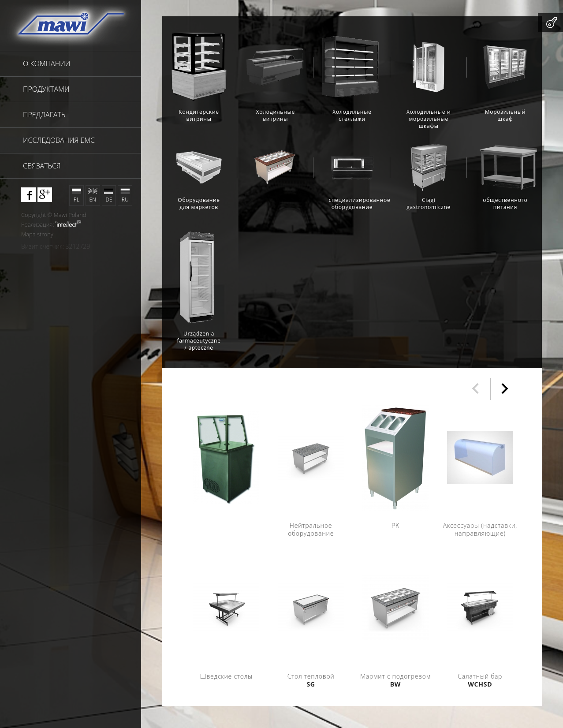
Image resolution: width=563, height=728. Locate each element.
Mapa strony (37, 234)
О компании (47, 63)
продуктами (46, 89)
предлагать (44, 115)
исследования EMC (59, 140)
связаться (42, 166)
